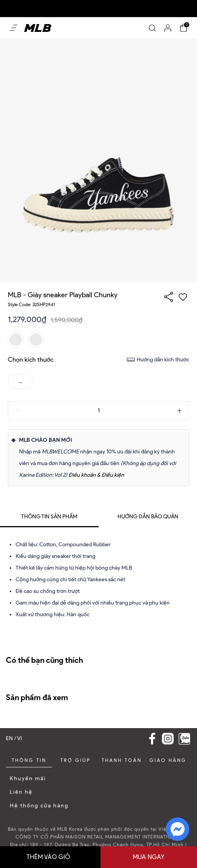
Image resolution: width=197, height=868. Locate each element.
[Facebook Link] (152, 739)
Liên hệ (21, 792)
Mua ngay (149, 857)
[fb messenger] (178, 829)
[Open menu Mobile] (14, 28)
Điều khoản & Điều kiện (96, 475)
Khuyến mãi (28, 778)
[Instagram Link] (168, 739)
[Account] (168, 28)
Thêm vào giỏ (48, 857)
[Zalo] (184, 739)
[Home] (38, 28)
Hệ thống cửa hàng (39, 806)
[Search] (152, 28)
